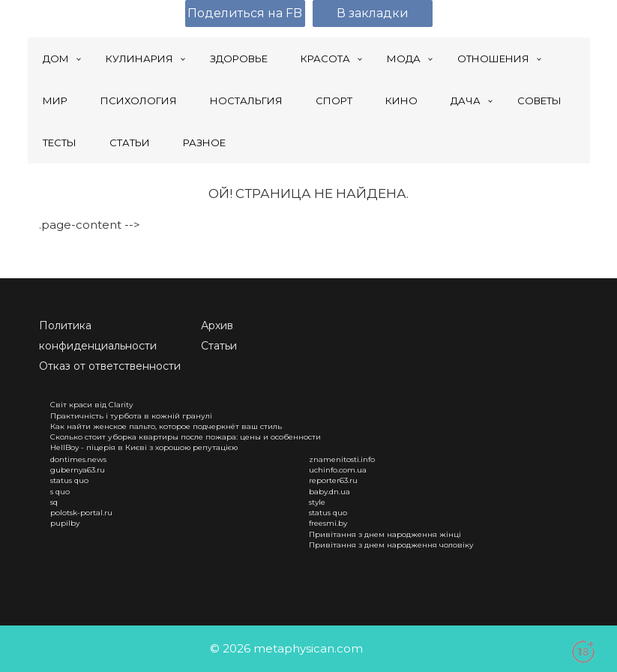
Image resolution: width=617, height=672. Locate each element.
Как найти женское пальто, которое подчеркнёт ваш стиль (166, 426)
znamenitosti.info (342, 459)
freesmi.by (328, 523)
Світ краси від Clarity (91, 405)
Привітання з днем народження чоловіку (391, 545)
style (317, 502)
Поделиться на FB (245, 13)
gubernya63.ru (78, 470)
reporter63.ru (333, 480)
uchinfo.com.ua (338, 470)
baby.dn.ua (329, 492)
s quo (60, 492)
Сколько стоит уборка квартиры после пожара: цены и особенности (186, 437)
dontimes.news (78, 459)
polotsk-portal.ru (81, 513)
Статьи (219, 346)
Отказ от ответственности (110, 366)
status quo (69, 480)
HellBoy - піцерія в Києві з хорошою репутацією (144, 447)
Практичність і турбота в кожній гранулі (131, 416)
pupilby (65, 523)
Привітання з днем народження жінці (385, 534)
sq (54, 502)
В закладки (373, 13)
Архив (217, 325)
